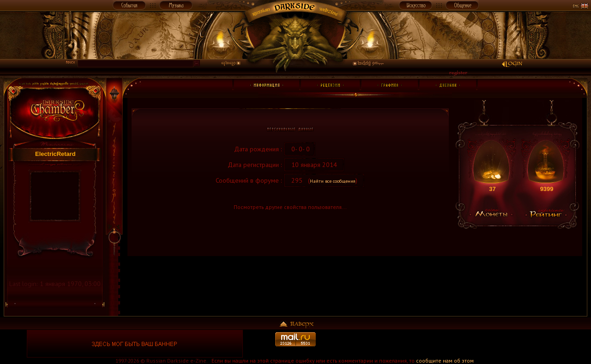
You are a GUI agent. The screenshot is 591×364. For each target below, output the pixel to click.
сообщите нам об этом (445, 361)
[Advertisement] (456, 344)
